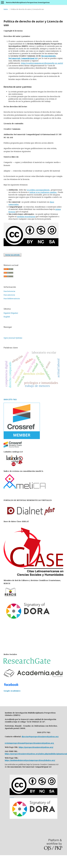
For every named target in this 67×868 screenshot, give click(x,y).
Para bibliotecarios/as (12, 299)
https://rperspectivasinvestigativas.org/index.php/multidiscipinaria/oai (36, 754)
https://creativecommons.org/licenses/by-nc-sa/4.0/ (42, 63)
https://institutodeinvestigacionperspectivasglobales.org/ (30, 760)
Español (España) (11, 313)
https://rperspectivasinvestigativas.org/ (36, 747)
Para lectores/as (9, 291)
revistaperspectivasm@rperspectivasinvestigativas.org (30, 743)
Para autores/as (9, 295)
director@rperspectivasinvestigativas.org (40, 737)
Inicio (6, 9)
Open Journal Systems (13, 338)
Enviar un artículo (12, 255)
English (7, 317)
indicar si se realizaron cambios (43, 192)
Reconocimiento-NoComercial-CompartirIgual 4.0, (32, 57)
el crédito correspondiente (39, 190)
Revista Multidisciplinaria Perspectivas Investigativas (28, 2)
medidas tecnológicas (26, 216)
